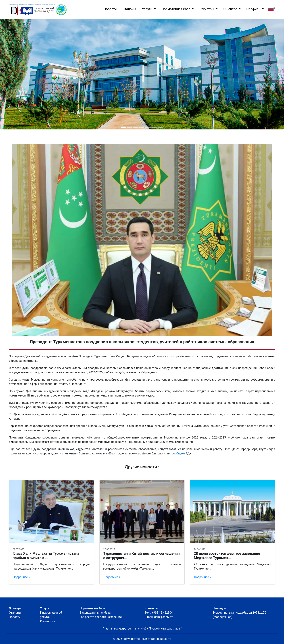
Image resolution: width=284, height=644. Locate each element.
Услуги (148, 9)
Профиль (254, 9)
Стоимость (48, 621)
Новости (111, 9)
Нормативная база (176, 9)
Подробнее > (21, 577)
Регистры (207, 9)
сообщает (178, 453)
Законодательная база (95, 613)
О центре (231, 9)
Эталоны (129, 9)
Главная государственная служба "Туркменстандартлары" (142, 629)
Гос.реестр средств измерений (101, 617)
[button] (123, 128)
